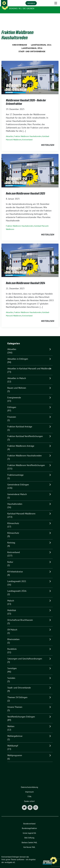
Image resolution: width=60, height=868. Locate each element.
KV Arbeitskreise (15, 568)
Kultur (10, 558)
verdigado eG (10, 859)
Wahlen (11, 723)
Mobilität (12, 606)
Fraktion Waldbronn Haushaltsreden (28, 133)
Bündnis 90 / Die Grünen (22, 8)
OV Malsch (12, 626)
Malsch (11, 597)
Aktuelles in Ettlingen (18, 355)
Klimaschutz (13, 519)
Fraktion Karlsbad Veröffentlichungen (25, 432)
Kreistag (11, 539)
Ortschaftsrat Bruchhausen (20, 616)
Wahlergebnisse (15, 732)
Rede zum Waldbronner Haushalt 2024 (26, 279)
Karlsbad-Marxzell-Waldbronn (21, 510)
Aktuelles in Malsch (17, 374)
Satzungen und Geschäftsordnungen (25, 655)
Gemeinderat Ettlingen (18, 481)
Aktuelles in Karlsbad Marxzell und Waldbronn (29, 365)
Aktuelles (10, 133)
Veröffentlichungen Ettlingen (21, 713)
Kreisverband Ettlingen (23, 5)
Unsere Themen (15, 703)
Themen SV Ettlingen (17, 694)
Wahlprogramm (15, 752)
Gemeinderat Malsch (17, 490)
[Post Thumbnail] (30, 74)
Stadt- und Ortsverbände (32, 48)
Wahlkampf (13, 742)
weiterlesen (48, 141)
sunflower (20, 856)
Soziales (11, 674)
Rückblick (12, 645)
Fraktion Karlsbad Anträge (20, 423)
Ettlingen (12, 403)
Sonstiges (12, 664)
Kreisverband (20, 41)
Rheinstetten (13, 635)
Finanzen (12, 413)
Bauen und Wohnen (17, 384)
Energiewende (14, 394)
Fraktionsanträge (15, 471)
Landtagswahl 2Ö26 (32, 44)
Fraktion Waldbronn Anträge (21, 442)
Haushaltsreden (15, 500)
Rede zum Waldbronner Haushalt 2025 (25, 190)
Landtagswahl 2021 (41, 41)
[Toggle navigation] (56, 17)
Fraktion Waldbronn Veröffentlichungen (26, 461)
